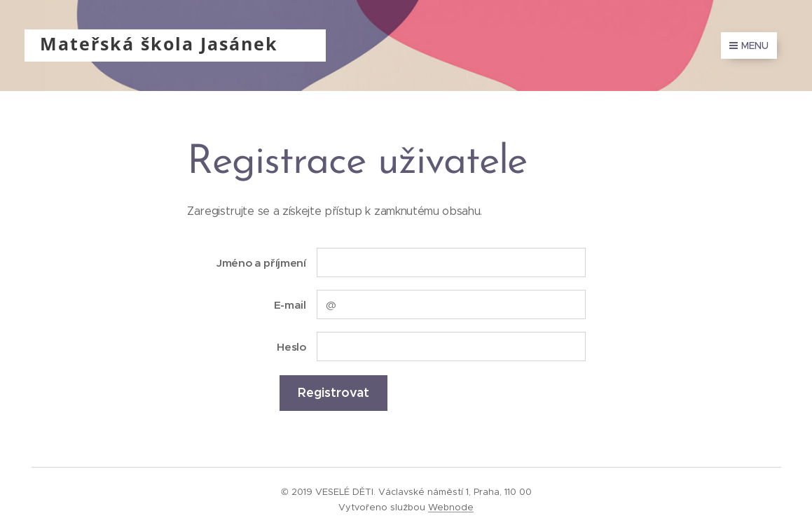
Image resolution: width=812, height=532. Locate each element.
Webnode (451, 507)
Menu (749, 45)
